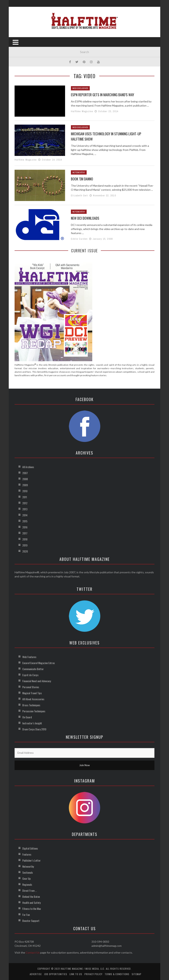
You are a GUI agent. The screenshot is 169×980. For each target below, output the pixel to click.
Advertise (36, 974)
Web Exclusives (80, 88)
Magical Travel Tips (32, 693)
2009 (25, 485)
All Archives (28, 467)
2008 (25, 479)
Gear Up (27, 878)
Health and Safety (31, 903)
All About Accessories (33, 699)
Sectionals (28, 872)
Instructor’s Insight (32, 723)
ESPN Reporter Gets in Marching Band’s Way (102, 95)
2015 (25, 521)
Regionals (27, 884)
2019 (25, 545)
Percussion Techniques (34, 711)
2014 (25, 515)
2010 (25, 491)
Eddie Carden (79, 239)
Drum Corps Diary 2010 (34, 729)
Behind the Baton (31, 897)
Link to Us (76, 974)
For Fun (26, 915)
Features (27, 854)
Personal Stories (31, 687)
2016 (25, 527)
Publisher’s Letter (31, 860)
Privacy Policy (93, 974)
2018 (25, 539)
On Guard (27, 717)
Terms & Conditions (117, 974)
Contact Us (33, 952)
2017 (25, 533)
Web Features (29, 657)
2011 (25, 497)
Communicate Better (33, 669)
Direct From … (30, 890)
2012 (25, 503)
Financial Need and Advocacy (37, 681)
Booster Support (31, 921)
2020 (25, 551)
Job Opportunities (56, 974)
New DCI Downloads (85, 218)
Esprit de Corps (30, 675)
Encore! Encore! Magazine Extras (39, 663)
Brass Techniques (31, 705)
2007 (25, 473)
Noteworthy (79, 172)
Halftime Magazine (82, 111)
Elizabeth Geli (80, 195)
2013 (25, 509)
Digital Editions (30, 848)
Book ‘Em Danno (82, 179)
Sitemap (137, 974)
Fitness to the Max (32, 909)
